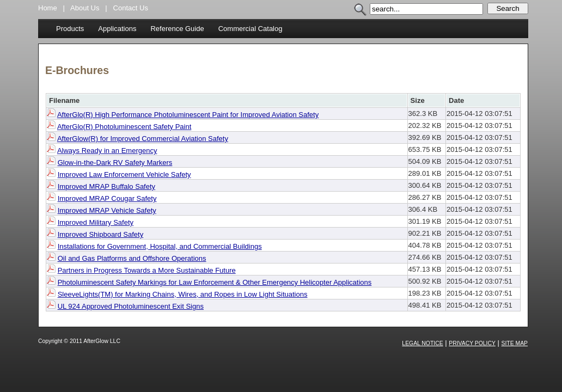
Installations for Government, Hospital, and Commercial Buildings (160, 246)
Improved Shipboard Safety (101, 234)
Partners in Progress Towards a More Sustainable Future (147, 270)
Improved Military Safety (96, 222)
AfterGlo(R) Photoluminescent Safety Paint (124, 127)
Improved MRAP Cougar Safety (107, 198)
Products (70, 29)
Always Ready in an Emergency (107, 151)
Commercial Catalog (251, 29)
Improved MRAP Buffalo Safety (106, 186)
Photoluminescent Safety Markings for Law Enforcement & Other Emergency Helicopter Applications (215, 282)
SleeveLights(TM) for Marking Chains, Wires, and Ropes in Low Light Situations (183, 294)
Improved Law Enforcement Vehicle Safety (124, 174)
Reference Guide (177, 29)
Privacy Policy (472, 343)
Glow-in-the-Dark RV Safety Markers (115, 163)
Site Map (515, 343)
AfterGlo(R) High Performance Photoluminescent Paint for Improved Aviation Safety (188, 115)
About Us (85, 8)
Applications (117, 29)
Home (48, 8)
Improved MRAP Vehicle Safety (107, 210)
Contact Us (131, 8)
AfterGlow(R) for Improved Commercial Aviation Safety (143, 139)
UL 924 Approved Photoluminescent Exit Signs (131, 306)
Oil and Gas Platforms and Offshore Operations (132, 258)
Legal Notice (422, 343)
